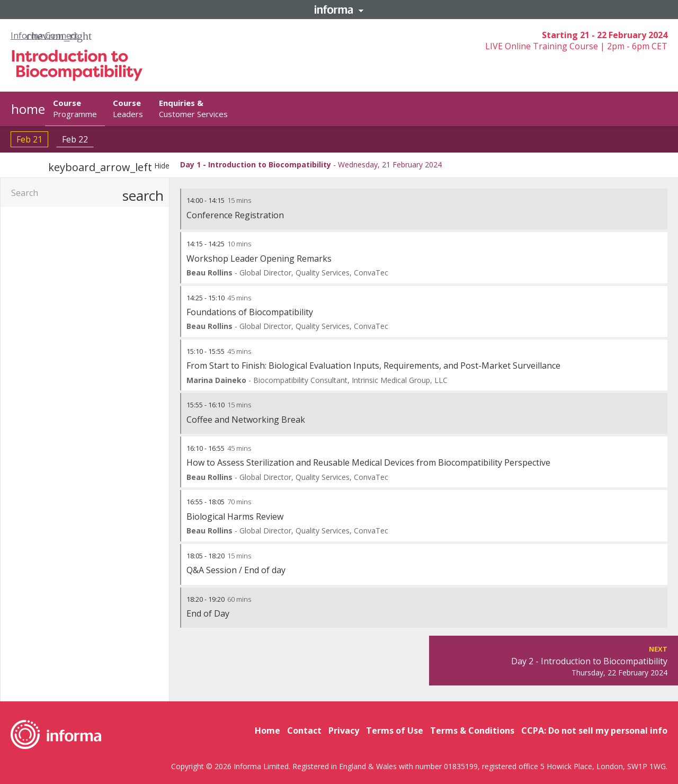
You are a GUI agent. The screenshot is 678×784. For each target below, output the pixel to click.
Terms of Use (395, 730)
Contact (304, 730)
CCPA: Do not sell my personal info (594, 730)
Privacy (344, 730)
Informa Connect (44, 35)
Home (267, 730)
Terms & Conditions (472, 730)
